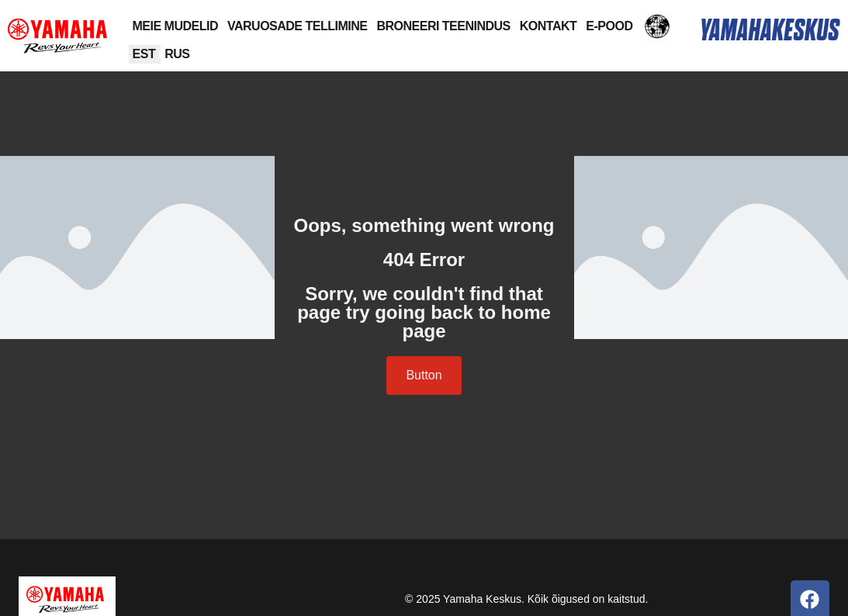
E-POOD (609, 26)
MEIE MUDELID (175, 26)
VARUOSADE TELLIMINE (297, 26)
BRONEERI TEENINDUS (443, 26)
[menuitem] (144, 54)
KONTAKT (549, 26)
